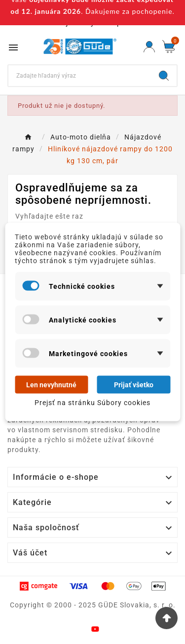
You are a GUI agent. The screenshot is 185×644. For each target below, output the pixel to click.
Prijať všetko (134, 385)
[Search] (80, 76)
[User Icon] (149, 47)
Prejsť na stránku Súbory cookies (92, 403)
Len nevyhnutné (51, 385)
